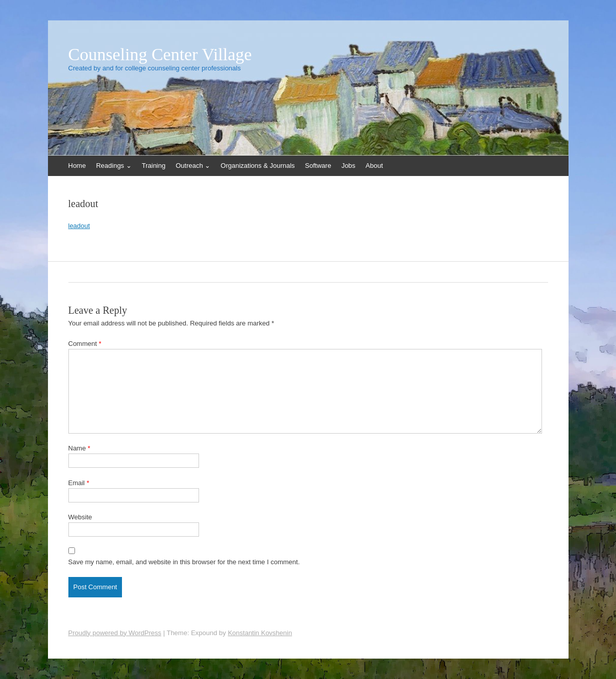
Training (154, 166)
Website (80, 517)
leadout (79, 226)
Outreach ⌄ (193, 166)
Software (318, 166)
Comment (85, 344)
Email (79, 483)
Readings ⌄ (114, 166)
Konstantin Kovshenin (260, 633)
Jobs (348, 166)
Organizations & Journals (257, 166)
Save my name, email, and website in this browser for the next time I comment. (184, 562)
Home (77, 166)
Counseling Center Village (160, 55)
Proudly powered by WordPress (115, 633)
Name (79, 448)
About (374, 166)
